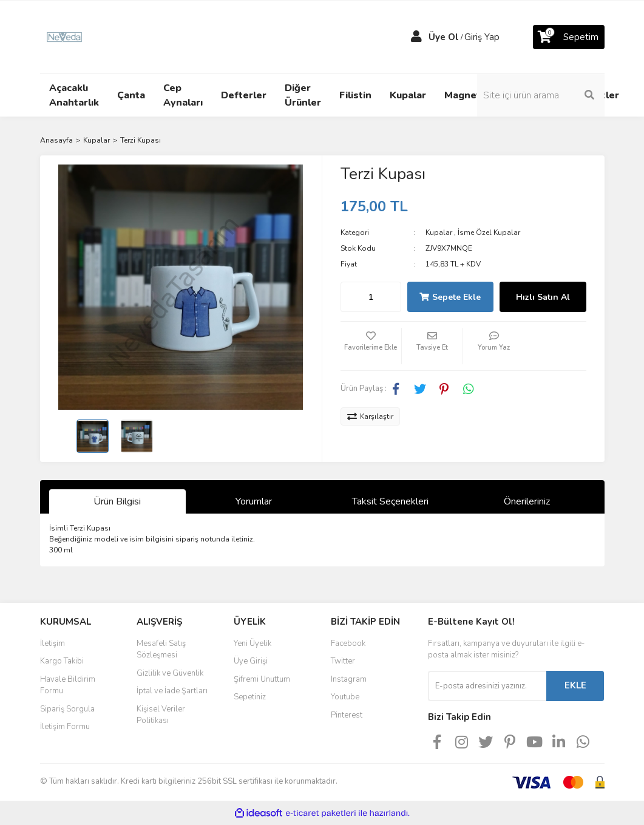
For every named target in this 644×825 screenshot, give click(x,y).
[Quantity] (371, 297)
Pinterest (347, 715)
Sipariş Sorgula (67, 709)
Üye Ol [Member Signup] (444, 37)
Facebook (348, 643)
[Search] (541, 95)
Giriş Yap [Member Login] (482, 37)
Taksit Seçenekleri (390, 501)
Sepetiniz (250, 697)
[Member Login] (416, 37)
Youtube (345, 697)
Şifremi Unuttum (262, 679)
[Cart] (569, 37)
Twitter (343, 661)
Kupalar (439, 233)
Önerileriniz (527, 501)
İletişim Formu (65, 727)
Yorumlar (254, 501)
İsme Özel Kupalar (489, 233)
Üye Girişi (251, 661)
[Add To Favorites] (371, 346)
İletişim (53, 643)
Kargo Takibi (62, 661)
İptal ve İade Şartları (172, 691)
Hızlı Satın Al (543, 297)
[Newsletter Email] (487, 686)
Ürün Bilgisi (117, 501)
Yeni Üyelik (253, 643)
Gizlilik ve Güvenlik (170, 673)
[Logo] (64, 36)
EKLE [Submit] (575, 685)
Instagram (349, 679)
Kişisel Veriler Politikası (161, 715)
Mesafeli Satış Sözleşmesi (161, 650)
